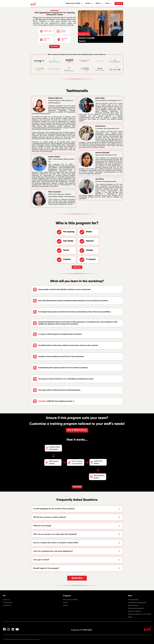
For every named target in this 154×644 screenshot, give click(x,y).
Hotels (65, 603)
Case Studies (8, 603)
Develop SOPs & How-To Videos (140, 614)
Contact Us (119, 4)
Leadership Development (137, 603)
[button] (74, 3)
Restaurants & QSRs (70, 600)
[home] (33, 4)
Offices (66, 606)
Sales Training (133, 606)
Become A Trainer (134, 611)
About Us (6, 600)
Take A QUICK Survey (77, 430)
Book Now (54, 46)
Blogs (130, 617)
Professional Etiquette (136, 609)
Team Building (133, 600)
